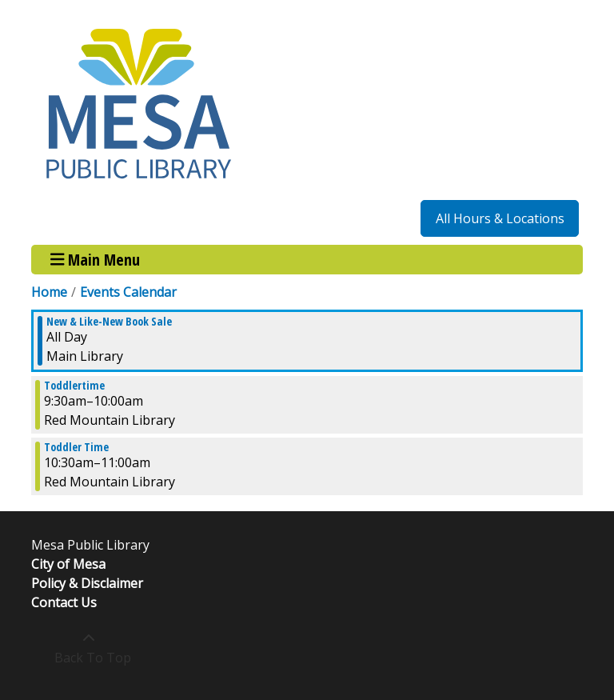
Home (49, 292)
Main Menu (96, 260)
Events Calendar (128, 292)
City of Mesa (68, 564)
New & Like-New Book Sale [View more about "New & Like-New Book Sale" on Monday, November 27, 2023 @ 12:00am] (109, 322)
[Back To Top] (88, 648)
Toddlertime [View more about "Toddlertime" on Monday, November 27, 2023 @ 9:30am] (74, 386)
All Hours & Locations (500, 218)
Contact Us (64, 602)
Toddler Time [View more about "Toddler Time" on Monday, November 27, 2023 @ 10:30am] (76, 447)
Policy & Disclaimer (87, 583)
